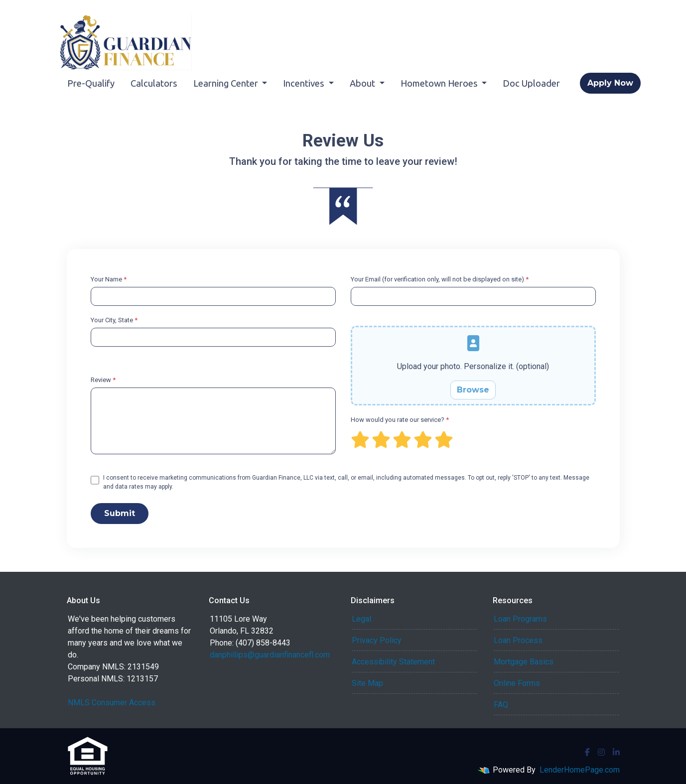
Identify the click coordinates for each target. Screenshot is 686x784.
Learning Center (227, 83)
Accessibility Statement (393, 662)
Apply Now (610, 83)
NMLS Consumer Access (112, 703)
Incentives (305, 83)
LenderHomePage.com (580, 770)
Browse (473, 390)
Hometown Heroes (440, 83)
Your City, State (114, 320)
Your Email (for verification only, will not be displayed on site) (440, 279)
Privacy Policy (377, 640)
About (363, 83)
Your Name (109, 279)
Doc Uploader (531, 83)
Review (103, 380)
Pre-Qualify (91, 83)
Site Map (367, 683)
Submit (120, 513)
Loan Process (518, 640)
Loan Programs (520, 619)
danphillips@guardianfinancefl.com (270, 655)
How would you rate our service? (400, 420)
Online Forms (517, 683)
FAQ (501, 705)
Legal (361, 619)
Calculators (154, 83)
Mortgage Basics (524, 662)
